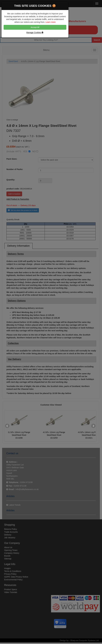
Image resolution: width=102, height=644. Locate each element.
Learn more (51, 22)
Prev (7, 426)
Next (93, 426)
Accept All (35, 27)
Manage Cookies (35, 32)
